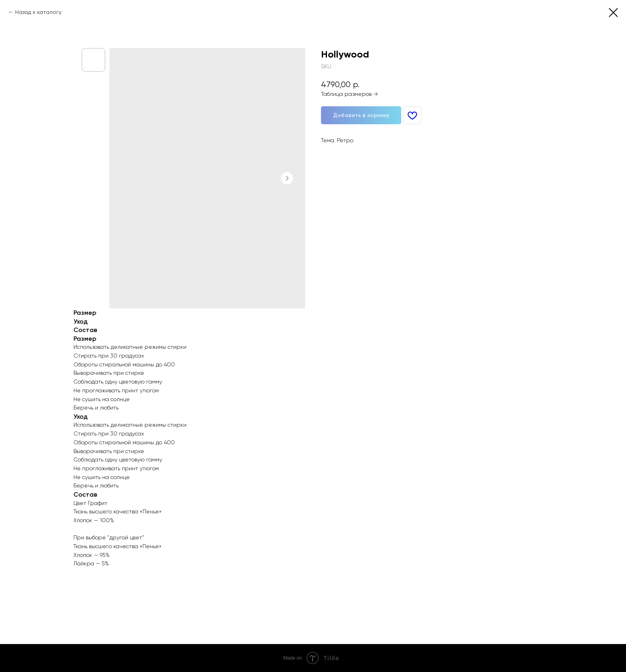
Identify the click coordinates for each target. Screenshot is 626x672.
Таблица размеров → (350, 94)
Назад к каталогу (38, 12)
